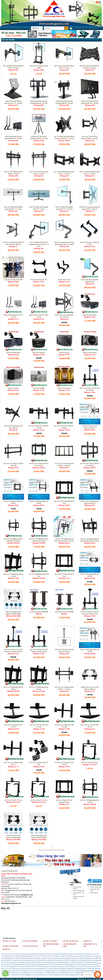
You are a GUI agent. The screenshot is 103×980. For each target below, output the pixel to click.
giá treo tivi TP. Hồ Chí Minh (36, 966)
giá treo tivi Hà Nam (26, 964)
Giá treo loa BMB (39, 388)
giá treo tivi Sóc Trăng (20, 973)
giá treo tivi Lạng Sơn (20, 969)
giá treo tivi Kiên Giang (66, 966)
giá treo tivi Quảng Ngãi (75, 971)
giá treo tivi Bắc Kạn (68, 958)
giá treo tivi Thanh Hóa (89, 973)
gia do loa (42, 954)
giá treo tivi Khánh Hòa (52, 966)
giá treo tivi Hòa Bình (92, 964)
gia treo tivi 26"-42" (49, 956)
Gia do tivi (19, 956)
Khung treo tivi (11, 956)
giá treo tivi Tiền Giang (22, 975)
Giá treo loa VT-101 (64, 280)
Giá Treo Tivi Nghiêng (30, 941)
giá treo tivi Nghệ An (75, 969)
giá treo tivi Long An (48, 969)
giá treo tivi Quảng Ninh (90, 971)
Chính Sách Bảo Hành (79, 891)
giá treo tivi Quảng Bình (45, 971)
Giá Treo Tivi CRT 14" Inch (39, 800)
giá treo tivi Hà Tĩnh (50, 964)
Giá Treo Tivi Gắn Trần (10, 946)
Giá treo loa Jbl (64, 353)
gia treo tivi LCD (21, 954)
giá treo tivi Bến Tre (7, 960)
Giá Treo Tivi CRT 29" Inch (90, 763)
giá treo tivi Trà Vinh (35, 975)
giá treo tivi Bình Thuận (65, 960)
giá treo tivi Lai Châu (94, 966)
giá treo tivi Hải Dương (64, 964)
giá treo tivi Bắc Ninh (95, 958)
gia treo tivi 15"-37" (36, 956)
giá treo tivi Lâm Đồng (34, 969)
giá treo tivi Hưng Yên (20, 966)
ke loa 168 (75, 954)
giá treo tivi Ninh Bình (88, 969)
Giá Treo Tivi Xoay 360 (71, 941)
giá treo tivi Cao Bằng (92, 960)
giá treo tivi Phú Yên (31, 971)
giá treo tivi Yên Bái (93, 975)
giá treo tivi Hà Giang (12, 964)
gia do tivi (12, 958)
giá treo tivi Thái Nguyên (74, 973)
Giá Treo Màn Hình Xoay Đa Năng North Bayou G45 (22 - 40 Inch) (39, 244)
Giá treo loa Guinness (90, 315)
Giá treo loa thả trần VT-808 (13, 280)
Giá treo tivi (5, 954)
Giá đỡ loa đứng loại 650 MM (39, 612)
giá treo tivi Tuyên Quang (50, 975)
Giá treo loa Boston (39, 353)
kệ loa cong (68, 954)
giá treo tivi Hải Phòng (78, 964)
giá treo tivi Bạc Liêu (54, 958)
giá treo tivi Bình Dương (21, 960)
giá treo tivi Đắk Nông (45, 962)
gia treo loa (31, 954)
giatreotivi (26, 956)
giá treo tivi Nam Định (61, 969)
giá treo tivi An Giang (22, 958)
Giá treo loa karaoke (64, 388)
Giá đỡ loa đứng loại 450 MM (64, 612)
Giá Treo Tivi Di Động (50, 941)
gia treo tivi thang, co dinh (87, 956)
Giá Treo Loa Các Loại (30, 946)
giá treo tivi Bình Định (35, 960)
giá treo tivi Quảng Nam (60, 971)
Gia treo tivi (12, 954)
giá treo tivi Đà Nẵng (18, 962)
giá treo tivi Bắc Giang (81, 958)
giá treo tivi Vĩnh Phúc (79, 975)
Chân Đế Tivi (87, 941)
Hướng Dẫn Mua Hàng (96, 887)
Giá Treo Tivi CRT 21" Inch (13, 800)
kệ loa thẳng (60, 954)
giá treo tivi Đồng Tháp (72, 962)
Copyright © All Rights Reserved (9, 871)
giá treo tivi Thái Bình (59, 973)
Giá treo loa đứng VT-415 (39, 280)
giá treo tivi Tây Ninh (46, 973)
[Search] (54, 28)
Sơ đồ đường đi (94, 893)
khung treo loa (51, 954)
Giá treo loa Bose (13, 388)
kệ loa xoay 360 (84, 954)
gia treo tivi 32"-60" (61, 956)
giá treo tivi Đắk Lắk (31, 962)
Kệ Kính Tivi (6, 949)
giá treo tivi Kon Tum (80, 966)
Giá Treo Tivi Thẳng (9, 941)
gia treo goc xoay (73, 956)
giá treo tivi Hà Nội (38, 964)
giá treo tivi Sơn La (33, 973)
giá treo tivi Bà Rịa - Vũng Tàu (38, 958)
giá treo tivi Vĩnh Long (65, 975)
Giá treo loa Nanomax (13, 353)
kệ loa (37, 954)
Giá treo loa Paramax (90, 353)
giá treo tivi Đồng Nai (58, 962)
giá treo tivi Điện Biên (87, 962)
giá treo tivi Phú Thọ (17, 971)
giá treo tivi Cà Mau (79, 960)
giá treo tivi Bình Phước (50, 960)
